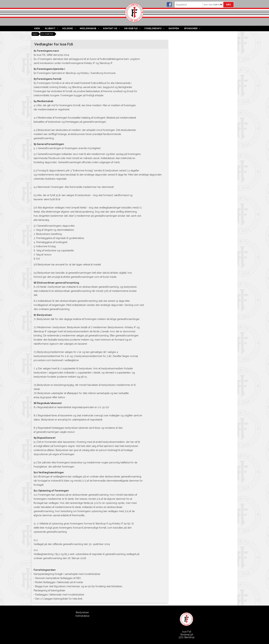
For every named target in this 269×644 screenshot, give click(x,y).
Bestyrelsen (82, 612)
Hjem (37, 28)
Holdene (68, 28)
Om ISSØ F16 (132, 28)
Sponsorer (192, 28)
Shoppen (174, 28)
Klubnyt (51, 28)
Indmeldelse (82, 616)
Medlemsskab (89, 28)
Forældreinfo (154, 28)
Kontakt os (111, 28)
